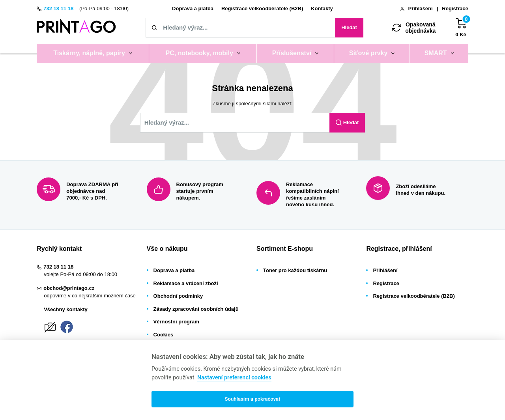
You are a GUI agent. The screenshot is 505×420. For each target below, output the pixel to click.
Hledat (349, 27)
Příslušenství (292, 53)
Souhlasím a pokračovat (252, 399)
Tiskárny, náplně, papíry (89, 53)
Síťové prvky (368, 53)
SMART (436, 53)
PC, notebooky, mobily (199, 53)
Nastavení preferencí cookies (234, 378)
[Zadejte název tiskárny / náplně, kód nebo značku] (240, 28)
